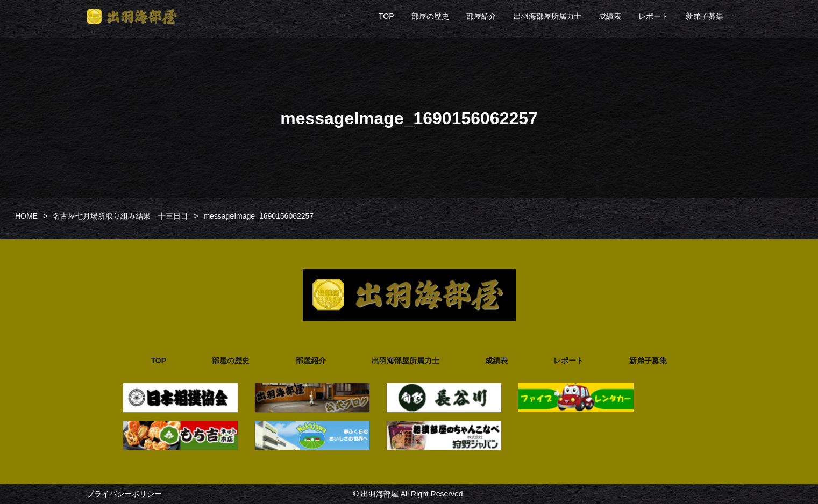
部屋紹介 (481, 16)
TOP (386, 16)
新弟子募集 (705, 16)
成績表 (610, 16)
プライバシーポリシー (124, 494)
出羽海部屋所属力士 (547, 16)
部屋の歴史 (430, 16)
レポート (653, 16)
